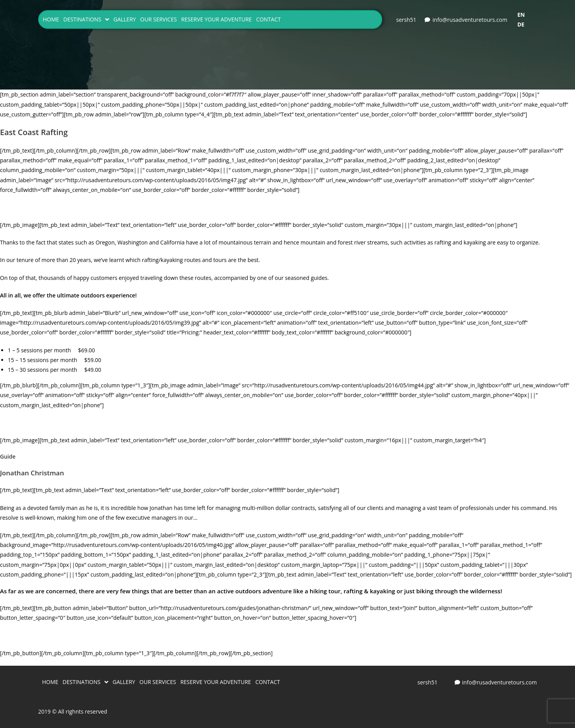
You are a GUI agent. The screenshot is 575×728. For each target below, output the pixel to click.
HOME (51, 19)
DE (521, 24)
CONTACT (268, 19)
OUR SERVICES (159, 19)
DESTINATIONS (86, 19)
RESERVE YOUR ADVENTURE (217, 19)
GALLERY (125, 19)
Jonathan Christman (32, 473)
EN (521, 15)
